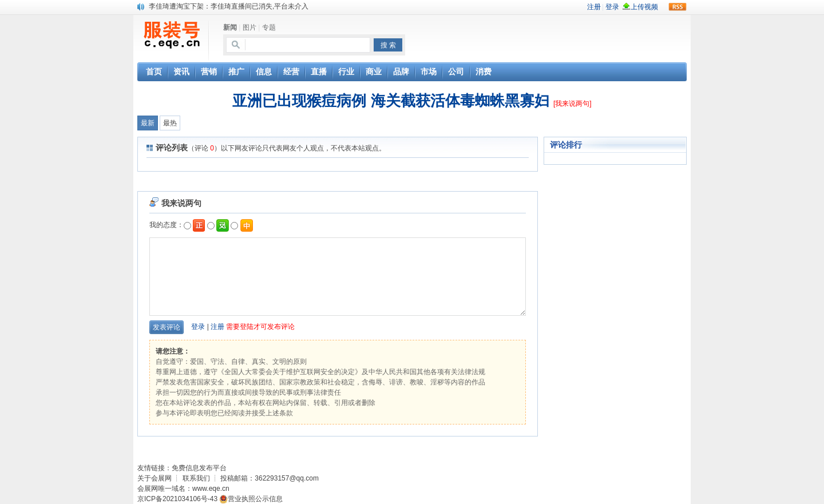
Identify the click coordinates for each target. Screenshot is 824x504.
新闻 (230, 27)
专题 (269, 27)
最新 (148, 123)
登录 (198, 327)
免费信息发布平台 (199, 468)
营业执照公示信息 (251, 499)
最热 (170, 123)
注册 (217, 327)
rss (678, 7)
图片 (249, 27)
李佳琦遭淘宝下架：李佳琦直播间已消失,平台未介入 (229, 6)
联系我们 (196, 478)
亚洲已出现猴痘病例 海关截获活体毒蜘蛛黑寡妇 (393, 101)
